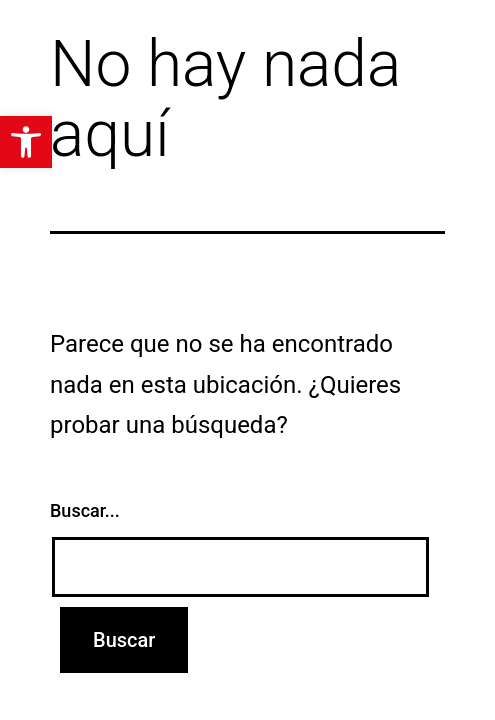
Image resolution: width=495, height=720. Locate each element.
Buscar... (85, 510)
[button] (26, 142)
